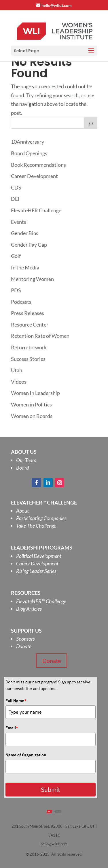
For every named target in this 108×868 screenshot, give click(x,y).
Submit (50, 790)
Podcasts (21, 302)
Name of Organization (26, 755)
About (22, 511)
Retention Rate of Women (40, 336)
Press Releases (28, 313)
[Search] (91, 123)
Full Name (16, 701)
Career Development (34, 176)
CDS (16, 188)
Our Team (26, 460)
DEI (15, 199)
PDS (16, 290)
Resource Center (30, 325)
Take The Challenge (36, 526)
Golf (16, 256)
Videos (19, 382)
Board (22, 468)
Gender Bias (25, 233)
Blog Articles (29, 609)
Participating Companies (41, 518)
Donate (24, 646)
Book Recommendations (38, 165)
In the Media (25, 267)
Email (12, 728)
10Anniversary (28, 142)
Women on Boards (32, 416)
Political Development (39, 556)
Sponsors (25, 639)
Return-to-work (29, 347)
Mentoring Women (32, 279)
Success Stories (28, 359)
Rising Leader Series (36, 571)
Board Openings (29, 153)
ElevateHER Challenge (36, 210)
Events (19, 222)
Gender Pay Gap (29, 245)
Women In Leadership (35, 393)
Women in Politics (31, 404)
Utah (17, 370)
